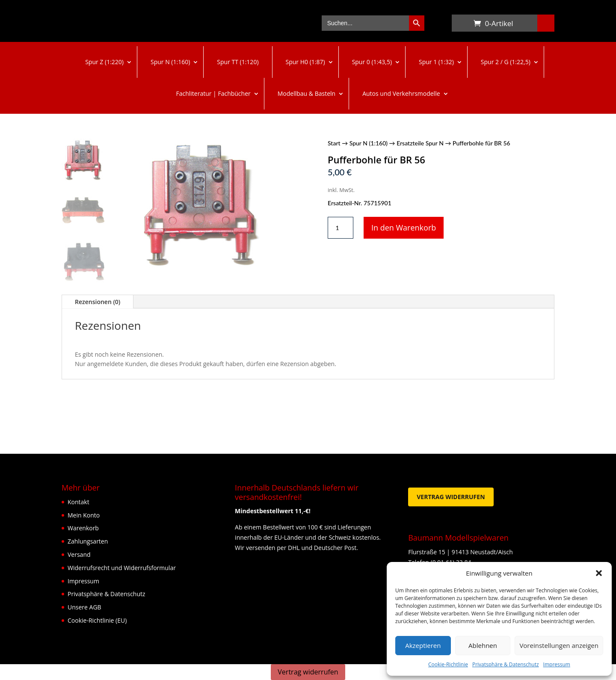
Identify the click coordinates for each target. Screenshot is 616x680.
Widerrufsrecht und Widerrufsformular (122, 568)
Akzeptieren (423, 645)
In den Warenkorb (404, 228)
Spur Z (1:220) (104, 62)
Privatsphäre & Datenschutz (506, 664)
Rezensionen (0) (98, 302)
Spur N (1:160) (170, 62)
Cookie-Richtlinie (448, 664)
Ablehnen (483, 645)
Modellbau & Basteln (307, 93)
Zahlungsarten (88, 541)
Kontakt (78, 502)
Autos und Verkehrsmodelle (401, 93)
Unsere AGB (84, 607)
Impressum (557, 664)
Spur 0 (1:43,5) (372, 62)
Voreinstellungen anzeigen (559, 645)
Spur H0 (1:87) (305, 62)
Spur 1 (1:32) (436, 62)
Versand (79, 554)
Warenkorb (460, 25)
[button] (599, 573)
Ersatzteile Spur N (420, 143)
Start (334, 143)
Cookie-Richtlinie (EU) (97, 620)
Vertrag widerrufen (451, 497)
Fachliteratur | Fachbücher (213, 93)
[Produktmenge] (341, 228)
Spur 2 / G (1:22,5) (506, 62)
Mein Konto (84, 515)
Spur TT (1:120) (238, 62)
